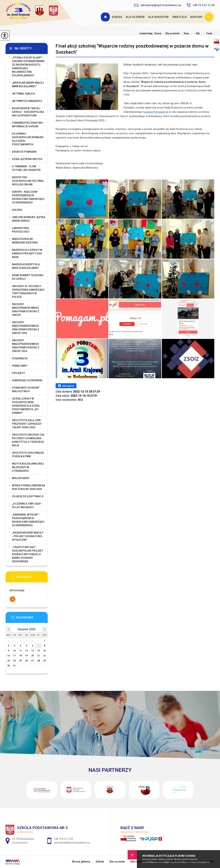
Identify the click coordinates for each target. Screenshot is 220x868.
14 (39, 651)
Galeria (17, 210)
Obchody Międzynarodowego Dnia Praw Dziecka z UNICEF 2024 (26, 346)
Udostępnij (66, 386)
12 (26, 651)
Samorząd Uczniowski (27, 380)
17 (14, 656)
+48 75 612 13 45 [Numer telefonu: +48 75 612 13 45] (64, 839)
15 (45, 651)
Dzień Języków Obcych (27, 159)
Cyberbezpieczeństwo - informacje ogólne (28, 125)
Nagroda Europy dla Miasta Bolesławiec (26, 266)
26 (26, 661)
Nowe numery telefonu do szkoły (28, 277)
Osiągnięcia (20, 358)
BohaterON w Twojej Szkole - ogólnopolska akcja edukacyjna (28, 112)
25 (21, 661)
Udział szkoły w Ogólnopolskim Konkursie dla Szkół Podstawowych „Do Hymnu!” (26, 406)
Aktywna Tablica (23, 94)
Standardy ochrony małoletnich (26, 389)
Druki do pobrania (24, 152)
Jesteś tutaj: (147, 33)
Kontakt (197, 17)
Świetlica (180, 17)
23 (9, 661)
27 (33, 661)
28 (39, 661)
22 (45, 656)
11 (21, 651)
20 (33, 656)
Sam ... (186, 33)
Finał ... (208, 33)
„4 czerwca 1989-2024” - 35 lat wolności (27, 505)
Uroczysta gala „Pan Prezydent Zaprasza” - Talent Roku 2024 (28, 424)
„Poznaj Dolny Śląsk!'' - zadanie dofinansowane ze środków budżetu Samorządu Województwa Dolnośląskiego (28, 66)
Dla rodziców (158, 17)
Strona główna (106, 17)
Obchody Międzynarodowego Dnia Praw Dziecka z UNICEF (26, 310)
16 (9, 656)
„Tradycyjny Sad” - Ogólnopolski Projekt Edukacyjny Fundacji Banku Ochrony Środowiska (28, 554)
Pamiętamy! (20, 366)
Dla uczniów (135, 17)
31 (14, 666)
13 (33, 651)
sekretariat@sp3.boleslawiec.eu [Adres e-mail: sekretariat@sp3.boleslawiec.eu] (72, 843)
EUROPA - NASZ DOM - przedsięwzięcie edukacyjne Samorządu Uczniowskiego (28, 197)
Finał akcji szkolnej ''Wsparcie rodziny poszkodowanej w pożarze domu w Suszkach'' (132, 49)
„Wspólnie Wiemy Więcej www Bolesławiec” (28, 85)
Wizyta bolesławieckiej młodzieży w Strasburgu (28, 467)
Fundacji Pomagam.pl (156, 112)
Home (158, 33)
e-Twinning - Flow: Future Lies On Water (26, 168)
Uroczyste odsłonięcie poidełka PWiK (28, 455)
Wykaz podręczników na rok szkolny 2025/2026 (29, 487)
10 (14, 651)
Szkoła (117, 17)
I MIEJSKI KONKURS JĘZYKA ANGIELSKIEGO (29, 219)
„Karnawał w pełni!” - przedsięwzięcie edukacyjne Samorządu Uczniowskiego (28, 520)
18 (21, 656)
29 (45, 661)
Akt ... (197, 33)
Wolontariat (21, 478)
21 (39, 656)
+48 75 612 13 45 (201, 5)
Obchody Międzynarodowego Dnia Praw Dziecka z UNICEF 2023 (26, 328)
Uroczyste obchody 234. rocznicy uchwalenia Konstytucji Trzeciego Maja (29, 440)
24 (14, 661)
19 (26, 656)
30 (9, 666)
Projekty (18, 373)
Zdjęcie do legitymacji (28, 496)
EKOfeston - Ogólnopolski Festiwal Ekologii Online (28, 181)
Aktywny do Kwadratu (27, 101)
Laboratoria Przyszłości (21, 230)
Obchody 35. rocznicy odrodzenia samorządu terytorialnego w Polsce (28, 292)
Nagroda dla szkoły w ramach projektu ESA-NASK (27, 253)
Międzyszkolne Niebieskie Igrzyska (25, 241)
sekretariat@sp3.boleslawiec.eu (158, 5)
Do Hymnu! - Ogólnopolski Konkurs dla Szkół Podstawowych (28, 139)
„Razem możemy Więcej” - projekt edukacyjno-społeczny (28, 536)
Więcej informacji (13, 599)
